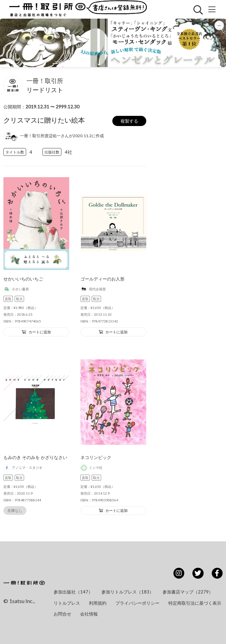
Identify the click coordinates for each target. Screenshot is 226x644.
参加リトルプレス (128, 592)
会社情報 (89, 614)
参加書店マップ (188, 592)
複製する (129, 121)
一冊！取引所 (45, 81)
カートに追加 (36, 332)
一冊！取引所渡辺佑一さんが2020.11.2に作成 (62, 136)
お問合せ (62, 614)
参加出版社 (73, 592)
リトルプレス (67, 603)
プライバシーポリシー (137, 603)
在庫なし (15, 510)
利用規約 (98, 603)
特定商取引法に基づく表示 (195, 603)
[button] (113, 43)
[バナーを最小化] (219, 25)
